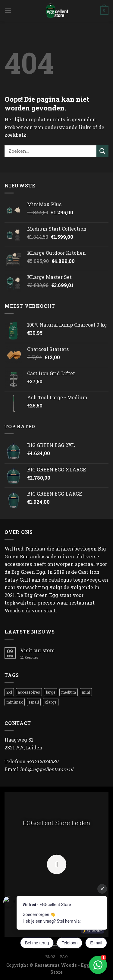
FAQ (64, 956)
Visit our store (37, 650)
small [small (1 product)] (34, 702)
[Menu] (8, 10)
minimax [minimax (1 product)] (15, 702)
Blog (50, 956)
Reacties (29, 657)
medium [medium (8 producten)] (69, 692)
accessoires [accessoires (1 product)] (29, 692)
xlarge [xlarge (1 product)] (51, 702)
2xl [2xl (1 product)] (9, 692)
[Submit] (102, 151)
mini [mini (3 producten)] (86, 692)
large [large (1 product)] (51, 692)
